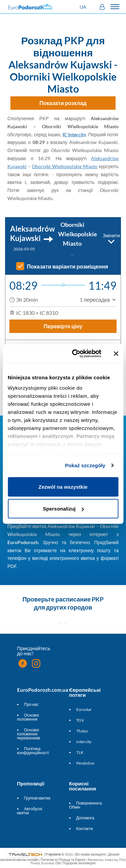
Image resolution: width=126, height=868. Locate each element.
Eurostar (84, 709)
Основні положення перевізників (29, 734)
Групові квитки (37, 798)
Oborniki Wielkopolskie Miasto (65, 166)
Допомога (85, 818)
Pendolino (85, 763)
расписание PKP (79, 599)
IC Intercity (74, 134)
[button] (84, 7)
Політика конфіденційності (33, 751)
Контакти (85, 829)
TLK (80, 752)
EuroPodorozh (23, 542)
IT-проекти (53, 854)
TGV (80, 720)
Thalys (82, 731)
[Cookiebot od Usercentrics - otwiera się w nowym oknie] (75, 354)
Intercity (84, 742)
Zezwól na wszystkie (63, 487)
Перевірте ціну (63, 326)
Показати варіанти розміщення (68, 267)
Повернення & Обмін (86, 805)
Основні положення (28, 717)
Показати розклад (63, 103)
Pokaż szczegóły (85, 465)
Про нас (31, 704)
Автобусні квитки (30, 811)
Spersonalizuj (63, 509)
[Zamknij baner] (116, 353)
